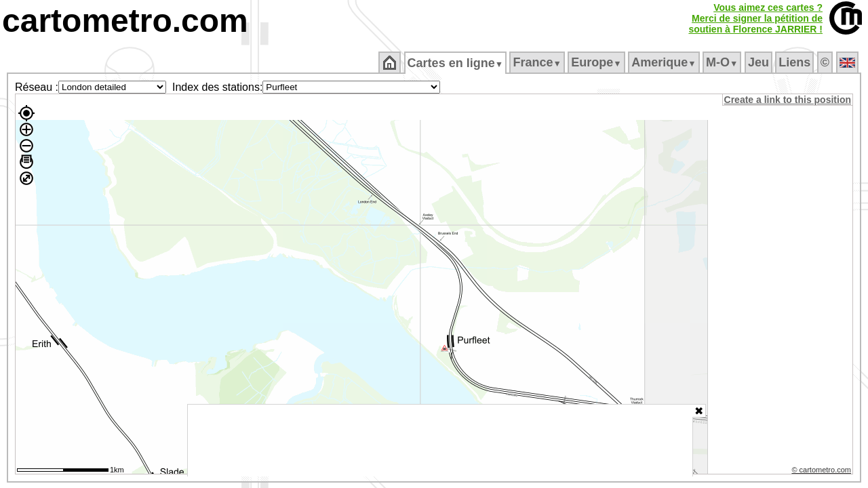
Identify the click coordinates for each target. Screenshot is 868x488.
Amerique (665, 62)
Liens (796, 62)
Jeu (759, 62)
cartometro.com (125, 21)
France (538, 62)
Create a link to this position (788, 100)
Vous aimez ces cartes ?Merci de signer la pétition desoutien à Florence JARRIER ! (755, 18)
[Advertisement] (440, 441)
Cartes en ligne (456, 63)
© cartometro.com (823, 472)
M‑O (723, 62)
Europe (597, 62)
